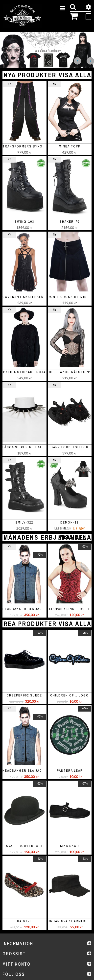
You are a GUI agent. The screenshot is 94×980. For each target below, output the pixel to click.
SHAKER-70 (70, 222)
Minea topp (70, 146)
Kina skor (70, 846)
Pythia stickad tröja (24, 372)
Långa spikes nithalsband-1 (30, 447)
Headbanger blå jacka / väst (31, 609)
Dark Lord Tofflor (70, 447)
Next (90, 61)
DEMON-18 (70, 522)
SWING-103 (24, 222)
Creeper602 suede (24, 695)
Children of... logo (70, 695)
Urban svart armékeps (70, 921)
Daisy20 (24, 921)
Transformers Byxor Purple (31, 146)
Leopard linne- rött (70, 609)
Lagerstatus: (63, 528)
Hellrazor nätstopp (70, 372)
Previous (77, 61)
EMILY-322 (24, 522)
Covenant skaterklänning (29, 297)
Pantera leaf (70, 771)
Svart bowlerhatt (24, 846)
